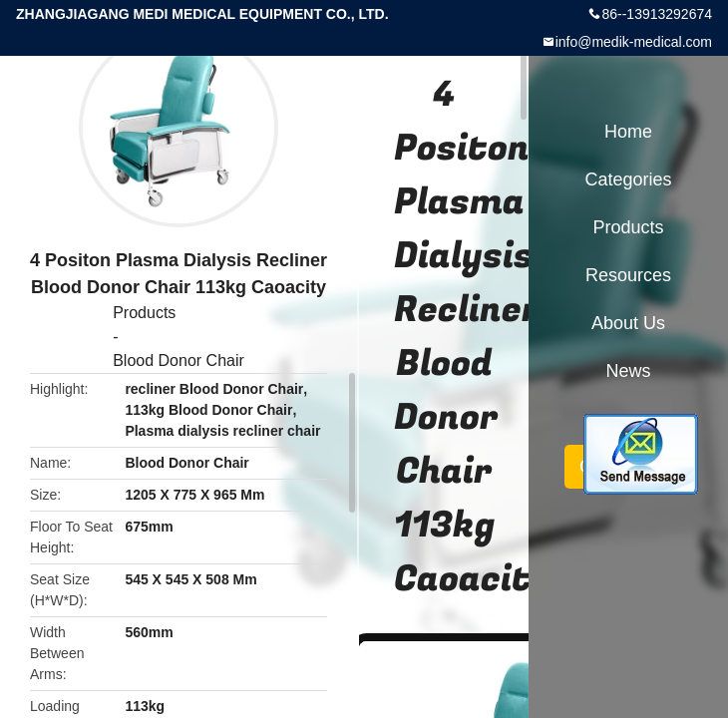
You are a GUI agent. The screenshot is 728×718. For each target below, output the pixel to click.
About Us (628, 323)
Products (144, 313)
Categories (628, 179)
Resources (628, 275)
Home (628, 132)
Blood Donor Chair (179, 360)
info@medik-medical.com (634, 42)
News (628, 371)
